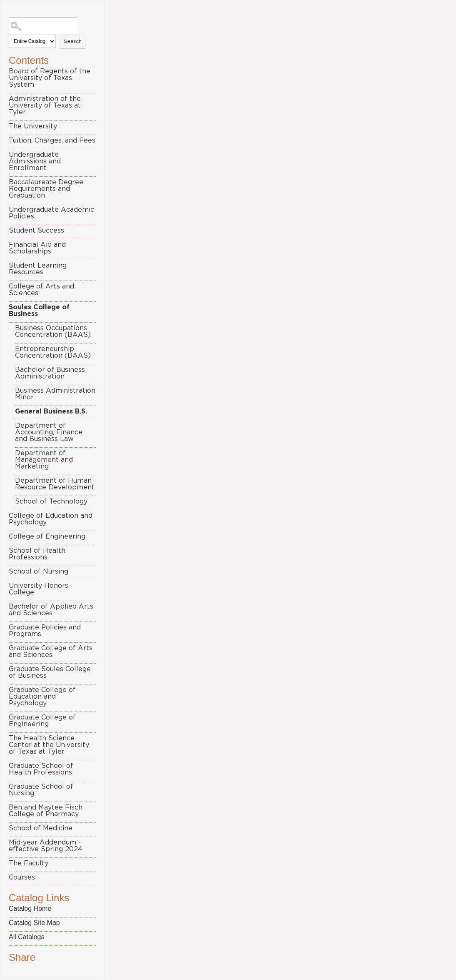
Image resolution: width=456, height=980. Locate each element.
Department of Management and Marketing (44, 460)
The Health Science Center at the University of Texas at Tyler (49, 745)
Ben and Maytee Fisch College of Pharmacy (46, 811)
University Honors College (39, 589)
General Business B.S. (51, 411)
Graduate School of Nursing (41, 790)
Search (73, 41)
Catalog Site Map (34, 923)
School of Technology (51, 501)
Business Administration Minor (55, 394)
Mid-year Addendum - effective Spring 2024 (46, 846)
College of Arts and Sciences (41, 290)
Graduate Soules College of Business (50, 672)
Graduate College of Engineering (42, 721)
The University (33, 126)
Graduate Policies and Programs (45, 631)
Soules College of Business (39, 311)
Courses (22, 877)
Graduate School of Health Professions (41, 769)
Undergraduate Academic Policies (51, 213)
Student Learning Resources (38, 269)
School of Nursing (39, 571)
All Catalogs (26, 937)
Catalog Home (30, 909)
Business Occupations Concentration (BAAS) (53, 331)
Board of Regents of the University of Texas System (50, 78)
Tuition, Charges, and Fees (52, 140)
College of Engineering (47, 536)
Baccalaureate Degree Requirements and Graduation (46, 189)
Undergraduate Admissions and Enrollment (35, 161)
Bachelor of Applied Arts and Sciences (51, 610)
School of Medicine (41, 828)
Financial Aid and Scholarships (37, 248)
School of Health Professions (37, 554)
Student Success (36, 231)
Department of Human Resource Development (55, 484)
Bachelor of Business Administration (50, 373)
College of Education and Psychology (51, 519)
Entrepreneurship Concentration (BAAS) (53, 352)
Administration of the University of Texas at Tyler (45, 105)
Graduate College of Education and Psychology (42, 697)
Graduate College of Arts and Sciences (51, 652)
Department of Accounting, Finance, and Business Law (49, 432)
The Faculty (29, 863)
